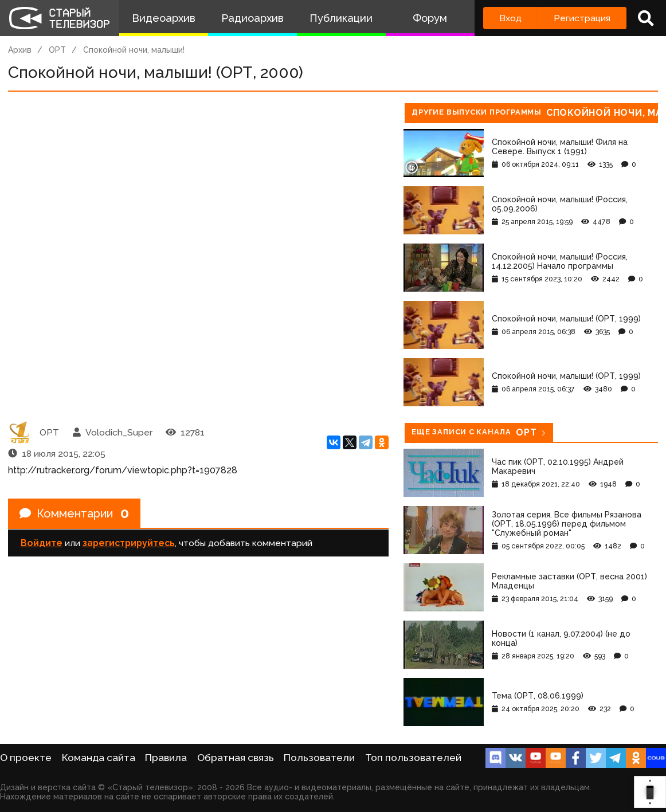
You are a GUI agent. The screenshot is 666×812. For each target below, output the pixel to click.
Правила (166, 758)
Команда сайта (99, 758)
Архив (20, 50)
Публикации (341, 18)
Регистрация (582, 18)
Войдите (42, 543)
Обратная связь (236, 758)
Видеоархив (164, 18)
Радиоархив (252, 18)
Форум (430, 18)
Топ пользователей (413, 758)
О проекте (26, 758)
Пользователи (319, 758)
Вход (510, 18)
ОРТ (57, 50)
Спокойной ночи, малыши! (134, 50)
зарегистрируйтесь (129, 543)
